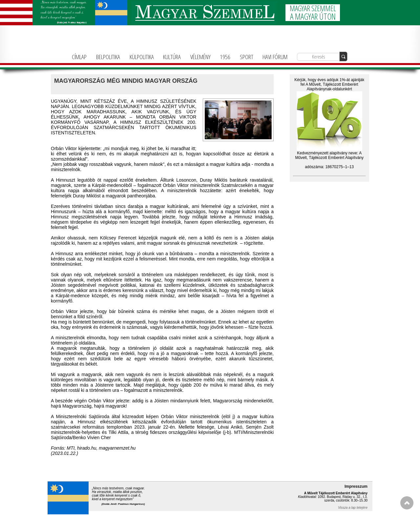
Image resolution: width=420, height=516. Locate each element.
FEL (407, 503)
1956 (225, 57)
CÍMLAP (79, 57)
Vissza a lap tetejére (353, 508)
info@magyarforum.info (400, 45)
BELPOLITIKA (108, 57)
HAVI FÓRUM (275, 57)
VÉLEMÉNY (200, 57)
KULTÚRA (172, 57)
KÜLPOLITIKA (142, 57)
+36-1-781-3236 (405, 40)
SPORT (247, 57)
